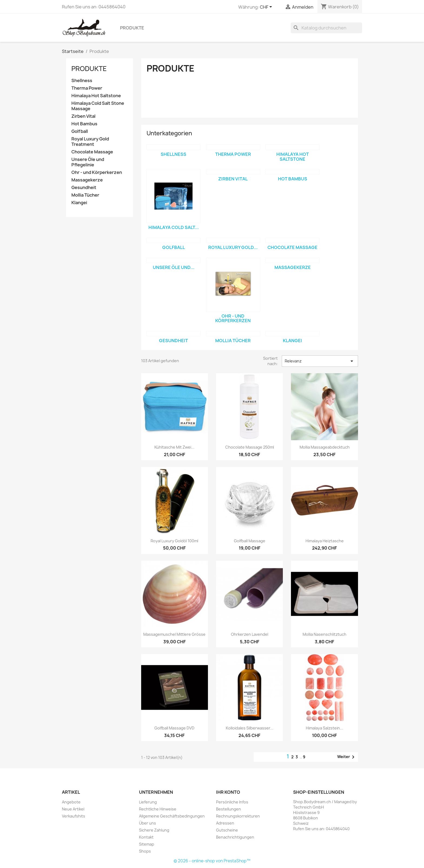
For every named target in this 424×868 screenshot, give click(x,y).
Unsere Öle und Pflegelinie (88, 162)
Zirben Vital (83, 116)
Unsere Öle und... (174, 267)
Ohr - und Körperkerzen (97, 172)
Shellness (82, 81)
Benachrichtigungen (235, 837)
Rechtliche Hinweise (158, 809)
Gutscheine (227, 830)
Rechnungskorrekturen (238, 816)
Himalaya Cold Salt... (174, 227)
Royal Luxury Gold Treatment (90, 142)
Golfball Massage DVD (174, 728)
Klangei (79, 203)
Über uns (148, 823)
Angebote (71, 802)
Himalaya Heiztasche (325, 541)
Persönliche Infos (232, 802)
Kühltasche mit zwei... (174, 447)
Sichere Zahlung (154, 830)
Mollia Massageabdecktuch (325, 447)
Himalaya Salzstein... (324, 728)
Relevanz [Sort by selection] (320, 361)
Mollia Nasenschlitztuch (324, 634)
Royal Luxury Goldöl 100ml (174, 541)
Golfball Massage (250, 541)
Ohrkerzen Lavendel (250, 634)
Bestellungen (228, 809)
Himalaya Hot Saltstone (96, 96)
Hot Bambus (84, 124)
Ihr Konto (228, 792)
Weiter (347, 757)
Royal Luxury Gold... (233, 247)
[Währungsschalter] (267, 7)
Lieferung (148, 802)
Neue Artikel (73, 809)
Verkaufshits (74, 816)
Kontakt (146, 837)
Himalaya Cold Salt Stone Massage (98, 106)
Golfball (80, 131)
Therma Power (87, 88)
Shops (145, 851)
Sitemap (147, 844)
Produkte (132, 28)
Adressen (225, 823)
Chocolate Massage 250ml (250, 447)
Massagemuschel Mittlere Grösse (174, 634)
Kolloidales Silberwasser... (250, 728)
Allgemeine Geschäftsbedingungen (172, 816)
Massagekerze (87, 180)
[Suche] (326, 28)
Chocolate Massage (92, 152)
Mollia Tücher (85, 195)
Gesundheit (84, 188)
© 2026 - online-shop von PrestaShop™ (212, 861)
